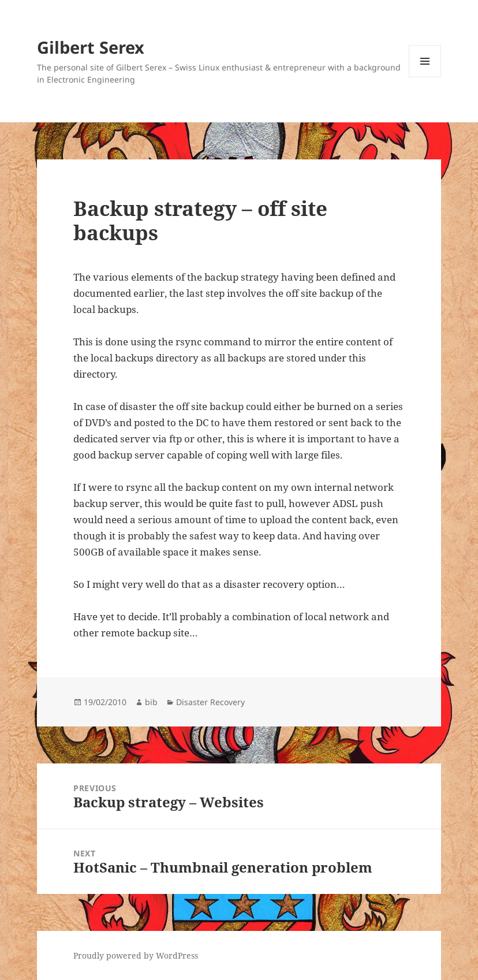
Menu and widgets (425, 77)
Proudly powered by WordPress (136, 955)
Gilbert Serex (91, 47)
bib (151, 702)
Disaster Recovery (210, 702)
